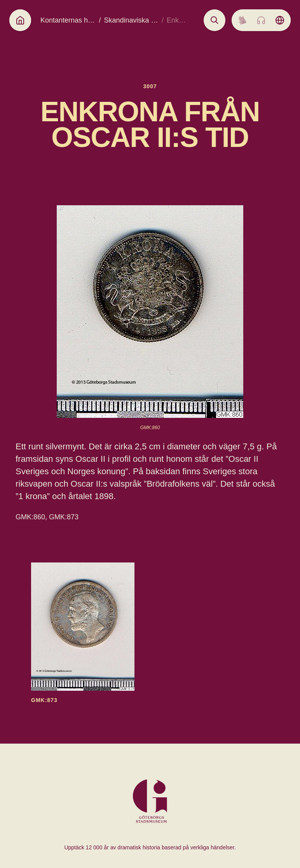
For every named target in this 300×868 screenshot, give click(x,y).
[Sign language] (242, 20)
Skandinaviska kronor (137, 20)
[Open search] (215, 20)
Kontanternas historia (73, 20)
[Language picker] (280, 20)
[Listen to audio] (261, 20)
